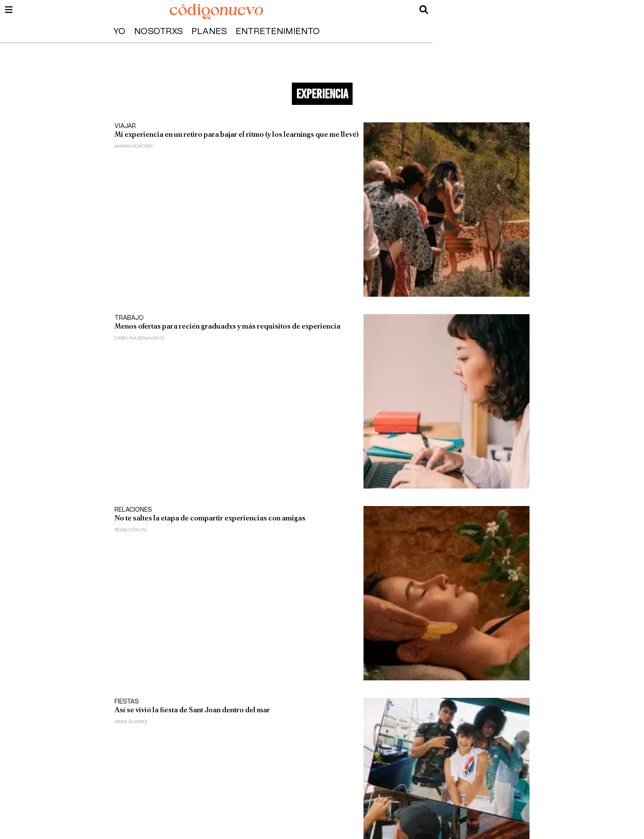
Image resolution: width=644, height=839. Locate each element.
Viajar (125, 126)
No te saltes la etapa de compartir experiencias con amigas (210, 518)
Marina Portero (133, 146)
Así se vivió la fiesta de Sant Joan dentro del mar (192, 710)
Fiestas (127, 702)
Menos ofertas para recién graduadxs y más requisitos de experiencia (227, 326)
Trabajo (129, 318)
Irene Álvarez (131, 722)
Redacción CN (130, 530)
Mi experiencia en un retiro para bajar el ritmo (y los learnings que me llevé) (237, 134)
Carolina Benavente (139, 338)
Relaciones (133, 510)
